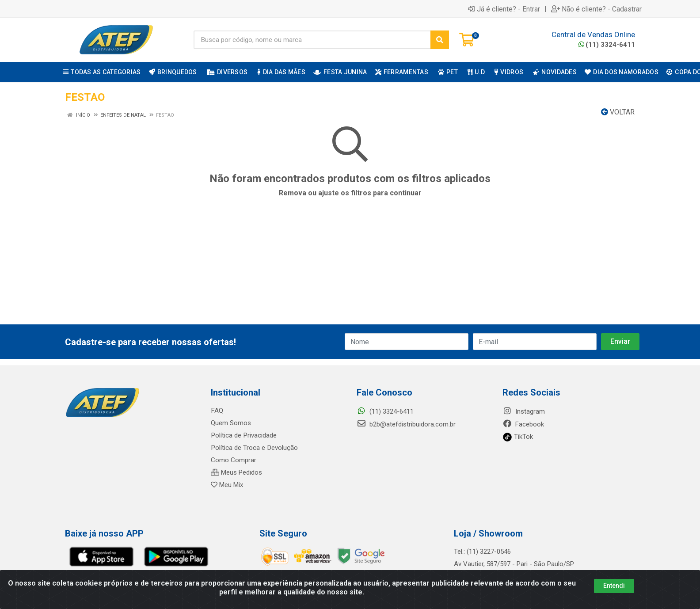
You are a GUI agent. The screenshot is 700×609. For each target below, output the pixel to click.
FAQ (217, 411)
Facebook (523, 424)
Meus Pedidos (236, 472)
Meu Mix (227, 485)
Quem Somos (231, 423)
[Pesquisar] (440, 40)
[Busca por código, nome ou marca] (312, 40)
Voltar (618, 112)
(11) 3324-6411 (607, 45)
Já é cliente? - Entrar (504, 9)
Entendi (614, 586)
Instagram (524, 411)
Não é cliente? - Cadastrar (596, 9)
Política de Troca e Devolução (254, 448)
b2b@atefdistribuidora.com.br (406, 424)
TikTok (518, 437)
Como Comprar (234, 460)
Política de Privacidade (243, 435)
